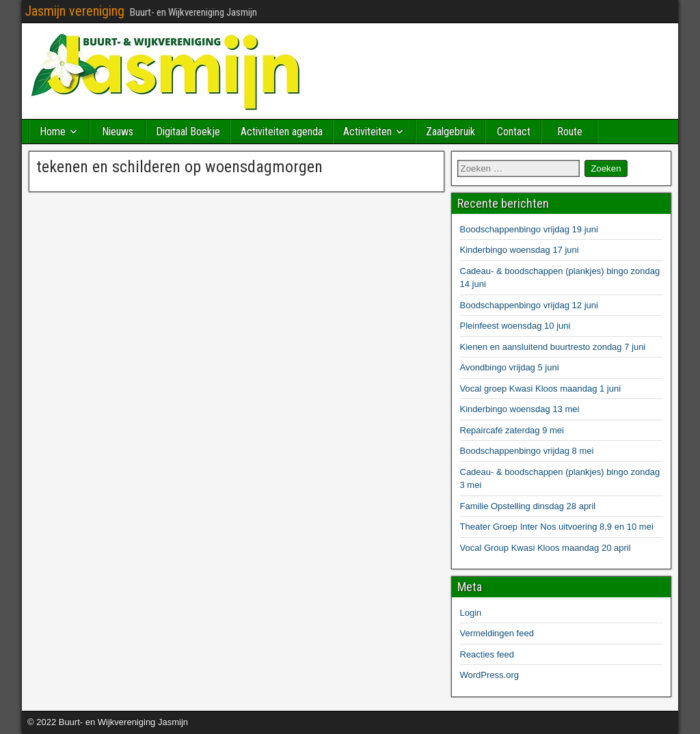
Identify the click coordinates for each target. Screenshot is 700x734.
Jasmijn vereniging (75, 11)
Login (471, 613)
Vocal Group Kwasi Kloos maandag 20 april (546, 548)
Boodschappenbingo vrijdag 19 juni (529, 229)
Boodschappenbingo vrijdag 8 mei (527, 451)
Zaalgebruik (450, 132)
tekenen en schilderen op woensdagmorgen (179, 167)
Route (570, 132)
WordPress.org (489, 675)
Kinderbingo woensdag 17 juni (520, 250)
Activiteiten (367, 132)
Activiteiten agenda (282, 132)
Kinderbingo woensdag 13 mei (520, 409)
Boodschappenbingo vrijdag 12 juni (529, 305)
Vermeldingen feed (497, 633)
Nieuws (118, 132)
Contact (514, 132)
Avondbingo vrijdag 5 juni (510, 367)
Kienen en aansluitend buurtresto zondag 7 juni (553, 347)
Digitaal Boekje (188, 132)
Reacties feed (487, 654)
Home (53, 132)
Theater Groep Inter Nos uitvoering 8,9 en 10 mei (557, 527)
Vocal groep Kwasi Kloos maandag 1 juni (541, 389)
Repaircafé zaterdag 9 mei (512, 430)
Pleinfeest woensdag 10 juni (515, 326)
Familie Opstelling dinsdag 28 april (528, 506)
